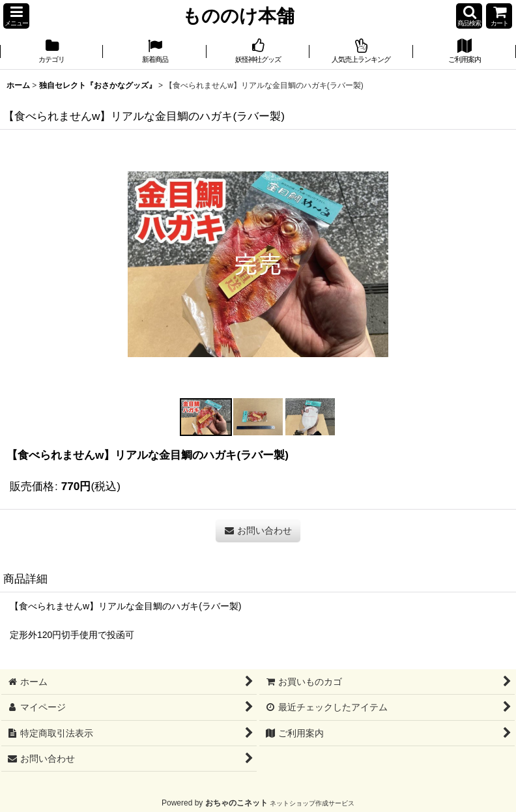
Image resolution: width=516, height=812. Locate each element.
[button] (16, 16)
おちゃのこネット (236, 803)
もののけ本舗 (238, 16)
